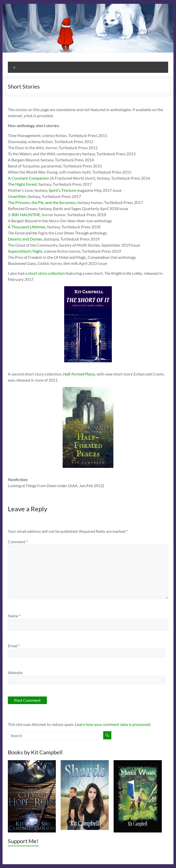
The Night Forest (22, 184)
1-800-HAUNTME (24, 215)
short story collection (46, 273)
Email (14, 646)
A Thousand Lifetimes (27, 227)
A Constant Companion (29, 178)
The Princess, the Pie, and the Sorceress (42, 202)
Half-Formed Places (79, 374)
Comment (18, 542)
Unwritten (17, 196)
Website (15, 673)
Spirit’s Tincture (62, 190)
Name (14, 616)
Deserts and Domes (25, 239)
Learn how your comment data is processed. (113, 724)
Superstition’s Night (25, 251)
